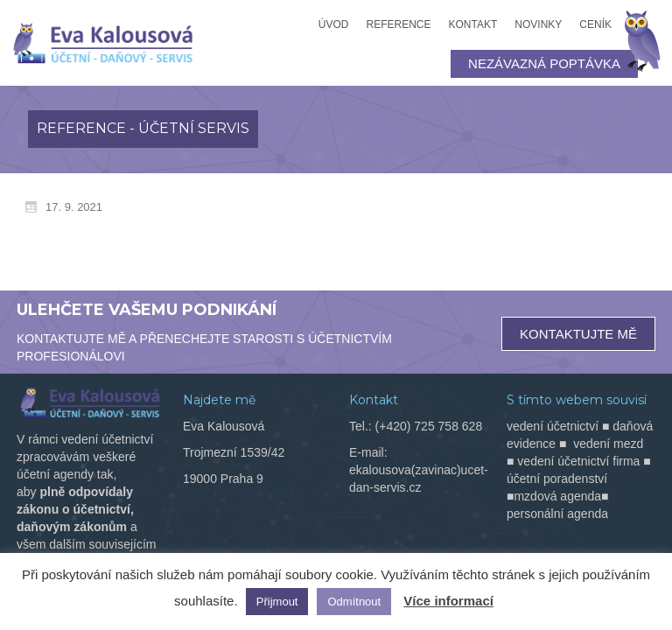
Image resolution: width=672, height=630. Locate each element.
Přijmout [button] (277, 602)
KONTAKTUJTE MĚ (578, 334)
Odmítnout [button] (354, 602)
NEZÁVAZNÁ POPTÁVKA (544, 63)
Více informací (448, 601)
